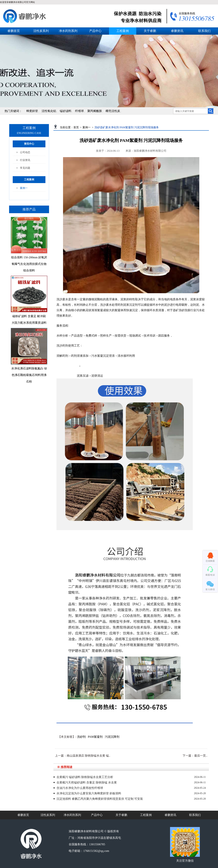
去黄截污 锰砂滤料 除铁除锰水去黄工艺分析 (85, 777)
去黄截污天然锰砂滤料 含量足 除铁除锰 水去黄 (87, 782)
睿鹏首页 (14, 31)
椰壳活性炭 (113, 111)
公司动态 (25, 152)
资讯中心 (29, 144)
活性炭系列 (41, 31)
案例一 (24, 188)
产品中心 (95, 31)
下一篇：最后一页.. (195, 756)
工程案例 (123, 31)
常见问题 (25, 168)
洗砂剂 (81, 737)
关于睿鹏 (150, 31)
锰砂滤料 (66, 111)
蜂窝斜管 (32, 111)
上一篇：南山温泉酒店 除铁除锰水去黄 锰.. (83, 756)
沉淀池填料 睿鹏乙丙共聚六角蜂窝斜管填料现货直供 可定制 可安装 (100, 799)
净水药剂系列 (68, 31)
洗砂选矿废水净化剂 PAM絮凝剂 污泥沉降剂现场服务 (127, 127)
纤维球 (79, 111)
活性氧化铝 (49, 111)
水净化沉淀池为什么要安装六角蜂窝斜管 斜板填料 (89, 793)
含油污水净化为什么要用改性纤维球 (80, 788)
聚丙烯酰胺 (95, 111)
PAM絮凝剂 (95, 737)
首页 (76, 127)
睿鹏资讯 (177, 31)
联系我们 (204, 31)
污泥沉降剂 (112, 737)
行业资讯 (25, 160)
